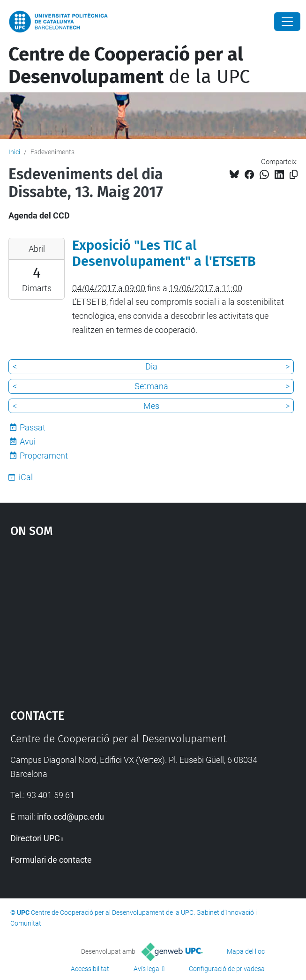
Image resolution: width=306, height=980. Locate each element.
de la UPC (129, 66)
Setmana (151, 386)
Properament (44, 456)
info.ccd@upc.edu (71, 817)
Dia (151, 366)
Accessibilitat (90, 969)
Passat (33, 427)
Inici (14, 152)
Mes (151, 406)
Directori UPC (35, 838)
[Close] (287, 22)
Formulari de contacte (51, 860)
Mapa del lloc (246, 951)
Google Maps (153, 618)
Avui (28, 441)
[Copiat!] (294, 175)
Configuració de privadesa (227, 969)
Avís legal (147, 969)
